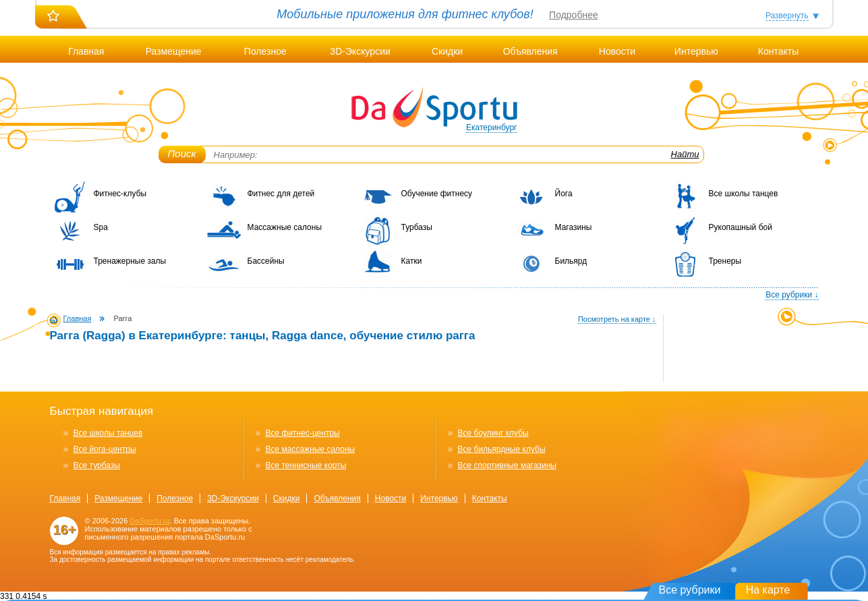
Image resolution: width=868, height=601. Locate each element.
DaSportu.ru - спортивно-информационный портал (434, 108)
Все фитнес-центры (303, 433)
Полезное (265, 51)
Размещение (174, 51)
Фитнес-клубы (120, 194)
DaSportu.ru (149, 521)
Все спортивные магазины (507, 465)
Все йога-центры (105, 449)
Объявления (530, 51)
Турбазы (417, 227)
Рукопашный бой (741, 227)
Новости (617, 51)
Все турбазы (97, 465)
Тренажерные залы (130, 261)
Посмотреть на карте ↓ (617, 319)
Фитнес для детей (281, 194)
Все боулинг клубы (493, 433)
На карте (768, 590)
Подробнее (574, 15)
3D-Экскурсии (360, 51)
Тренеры (725, 261)
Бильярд (571, 261)
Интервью (696, 51)
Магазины (574, 227)
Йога (564, 194)
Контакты (778, 51)
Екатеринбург (492, 127)
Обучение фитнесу (437, 194)
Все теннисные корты (306, 465)
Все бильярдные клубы (502, 449)
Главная (86, 51)
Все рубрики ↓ (792, 295)
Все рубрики (690, 590)
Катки (412, 261)
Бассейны (266, 261)
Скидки (447, 51)
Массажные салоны (285, 227)
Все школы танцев (744, 194)
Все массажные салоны (311, 449)
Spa (101, 227)
